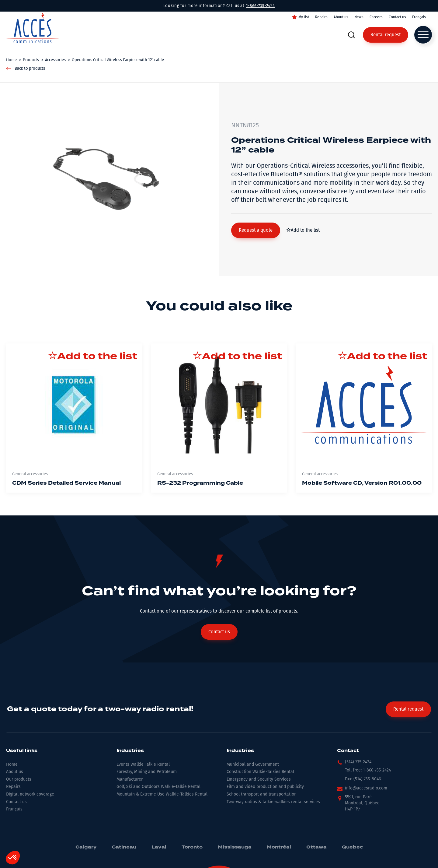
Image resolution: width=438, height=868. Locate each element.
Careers (376, 17)
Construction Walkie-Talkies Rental (260, 772)
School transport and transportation (262, 794)
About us (341, 17)
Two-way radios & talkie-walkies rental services (273, 802)
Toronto (192, 847)
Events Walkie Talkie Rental (143, 764)
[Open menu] (423, 35)
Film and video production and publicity (265, 787)
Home (12, 764)
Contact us (397, 17)
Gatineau (124, 847)
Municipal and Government (253, 764)
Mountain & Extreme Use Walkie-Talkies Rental (162, 794)
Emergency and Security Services (259, 779)
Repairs (321, 17)
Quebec (352, 847)
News (359, 17)
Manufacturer (130, 779)
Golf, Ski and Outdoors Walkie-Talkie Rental (158, 787)
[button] (256, 230)
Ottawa (316, 847)
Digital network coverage (30, 794)
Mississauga (235, 847)
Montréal (279, 847)
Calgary (86, 847)
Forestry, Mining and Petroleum (147, 772)
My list (304, 17)
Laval (159, 847)
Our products (19, 779)
